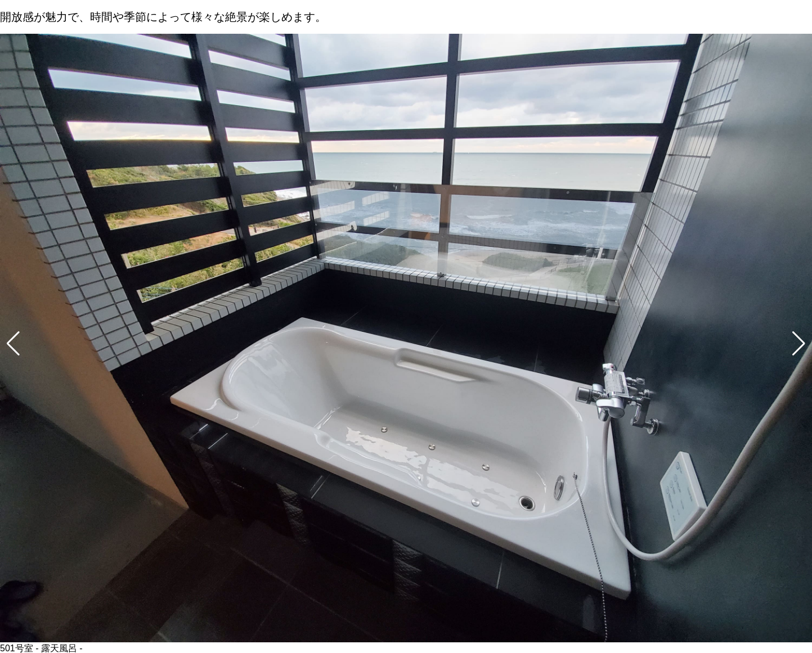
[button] (13, 344)
